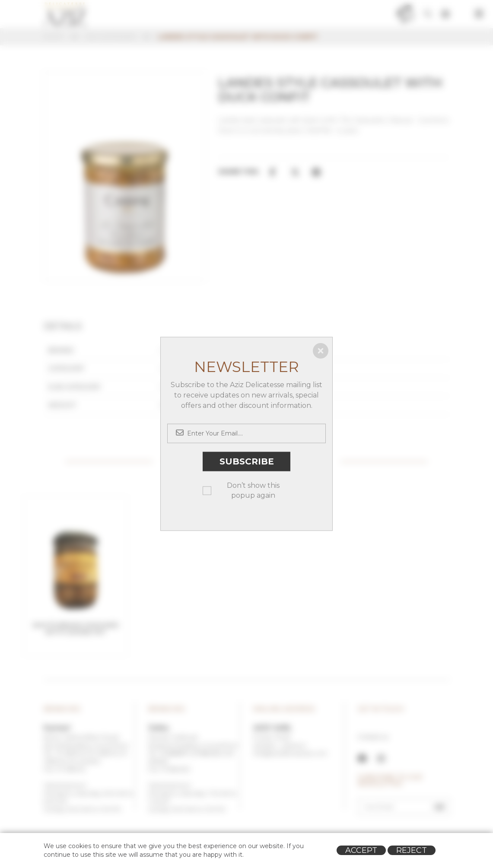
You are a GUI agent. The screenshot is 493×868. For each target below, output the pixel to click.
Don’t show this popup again (253, 490)
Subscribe (247, 461)
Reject (412, 850)
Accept (361, 850)
